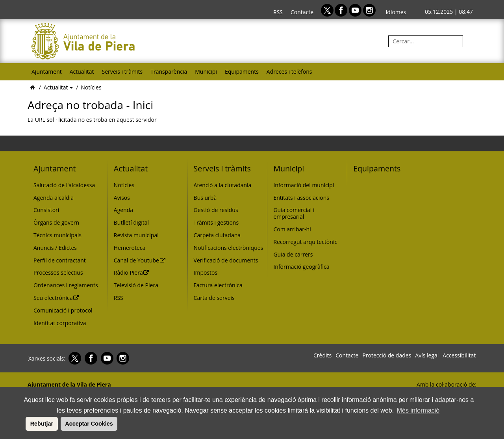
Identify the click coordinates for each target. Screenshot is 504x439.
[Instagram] (369, 10)
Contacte (302, 12)
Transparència (169, 72)
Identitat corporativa (60, 323)
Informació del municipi (304, 185)
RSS (278, 12)
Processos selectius (58, 273)
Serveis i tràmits (122, 72)
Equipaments (242, 72)
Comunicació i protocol (63, 310)
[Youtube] (356, 10)
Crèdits (322, 355)
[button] (24, 424)
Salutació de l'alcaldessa (64, 185)
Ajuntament (47, 72)
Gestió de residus (216, 210)
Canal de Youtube (140, 260)
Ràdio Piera (132, 273)
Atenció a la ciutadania (223, 185)
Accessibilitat (459, 355)
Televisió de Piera (136, 285)
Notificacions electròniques (229, 248)
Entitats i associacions (301, 198)
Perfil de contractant (60, 260)
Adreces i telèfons (289, 72)
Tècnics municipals (57, 235)
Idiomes (396, 12)
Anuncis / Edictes (55, 248)
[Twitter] (328, 10)
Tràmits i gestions (216, 222)
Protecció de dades (387, 355)
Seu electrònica (57, 298)
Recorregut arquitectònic (305, 242)
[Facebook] (342, 10)
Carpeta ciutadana (217, 235)
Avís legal (427, 355)
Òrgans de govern (56, 222)
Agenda (123, 210)
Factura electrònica (218, 285)
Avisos (122, 198)
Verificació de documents (226, 260)
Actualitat (82, 72)
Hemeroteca (130, 248)
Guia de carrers (293, 254)
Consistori (46, 210)
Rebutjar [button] (42, 424)
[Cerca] (471, 41)
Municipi (206, 72)
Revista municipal (136, 235)
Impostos (206, 273)
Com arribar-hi (292, 229)
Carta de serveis (214, 298)
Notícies (91, 87)
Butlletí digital (131, 222)
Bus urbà (205, 198)
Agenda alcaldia (54, 198)
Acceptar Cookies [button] (89, 424)
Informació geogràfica (301, 267)
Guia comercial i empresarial (294, 213)
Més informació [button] (418, 410)
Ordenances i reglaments (66, 285)
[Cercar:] (426, 41)
